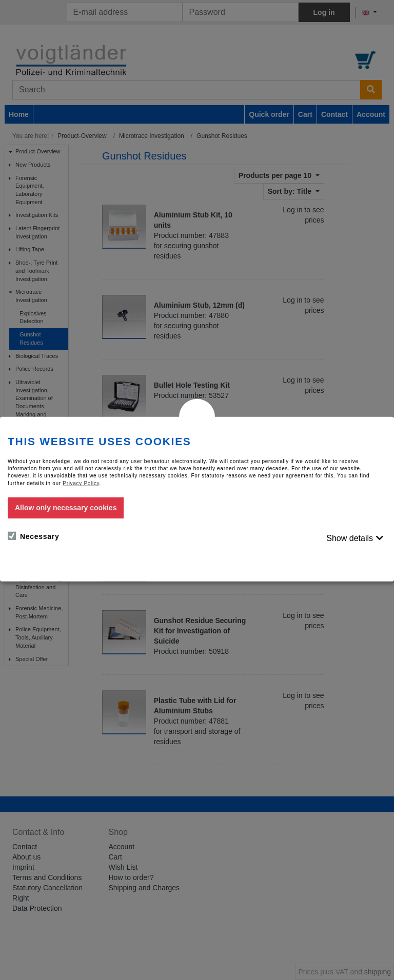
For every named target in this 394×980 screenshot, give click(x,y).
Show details (350, 538)
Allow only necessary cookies (66, 508)
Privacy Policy (81, 483)
